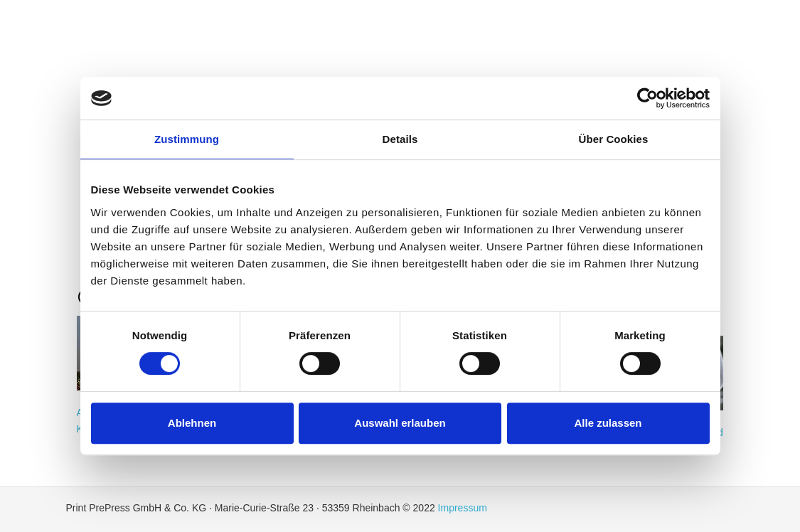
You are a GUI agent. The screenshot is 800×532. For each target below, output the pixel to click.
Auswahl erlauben (400, 423)
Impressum (463, 508)
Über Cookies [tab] (614, 139)
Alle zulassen (608, 423)
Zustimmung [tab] (187, 139)
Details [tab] (400, 139)
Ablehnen (192, 423)
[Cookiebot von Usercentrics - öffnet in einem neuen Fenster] (647, 98)
